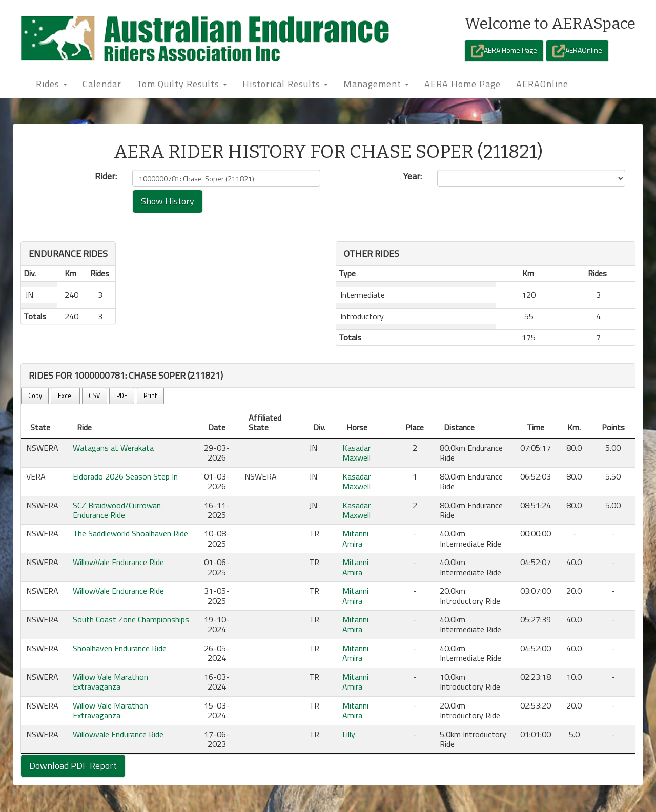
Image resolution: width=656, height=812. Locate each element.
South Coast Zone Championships (131, 619)
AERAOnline (577, 51)
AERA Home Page (504, 51)
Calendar (102, 84)
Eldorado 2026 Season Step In (125, 476)
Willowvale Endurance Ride (118, 734)
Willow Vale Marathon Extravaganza (110, 682)
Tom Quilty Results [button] (182, 84)
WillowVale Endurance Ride (118, 562)
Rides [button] (52, 84)
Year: (413, 176)
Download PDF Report (73, 766)
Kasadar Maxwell (356, 453)
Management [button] (376, 84)
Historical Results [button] (285, 84)
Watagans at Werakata (113, 448)
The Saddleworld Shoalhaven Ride (130, 533)
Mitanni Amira (355, 538)
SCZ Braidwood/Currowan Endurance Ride (117, 510)
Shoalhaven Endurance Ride (120, 648)
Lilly (349, 734)
